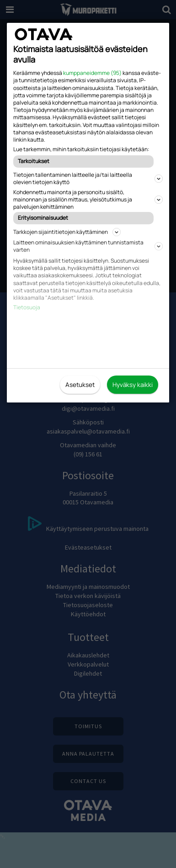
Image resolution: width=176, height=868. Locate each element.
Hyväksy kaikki (133, 385)
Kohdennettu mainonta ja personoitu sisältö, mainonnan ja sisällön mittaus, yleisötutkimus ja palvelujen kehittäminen (88, 199)
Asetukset (80, 385)
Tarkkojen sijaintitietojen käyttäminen (67, 232)
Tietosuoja (27, 307)
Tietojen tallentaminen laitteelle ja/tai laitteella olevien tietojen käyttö (88, 178)
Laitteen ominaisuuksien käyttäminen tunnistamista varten (88, 246)
